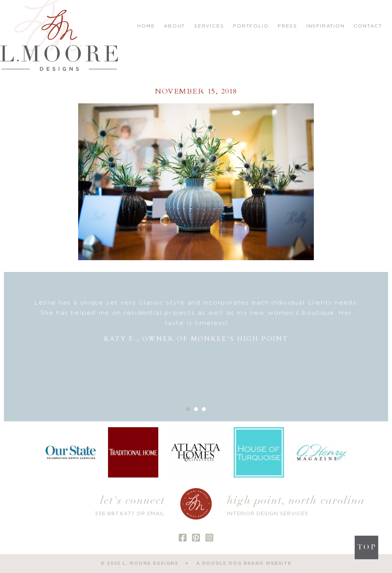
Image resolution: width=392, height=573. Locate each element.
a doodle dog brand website (244, 563)
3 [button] (204, 409)
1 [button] (188, 409)
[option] (196, 321)
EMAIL (156, 514)
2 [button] (196, 409)
